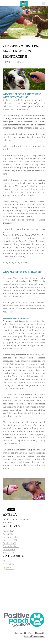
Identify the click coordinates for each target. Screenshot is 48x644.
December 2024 (10, 537)
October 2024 (9, 543)
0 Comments (23, 62)
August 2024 (9, 549)
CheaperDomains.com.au (35, 636)
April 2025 (8, 534)
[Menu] (4, 3)
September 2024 (11, 546)
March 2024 (9, 552)
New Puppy (8, 564)
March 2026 (9, 531)
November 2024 (11, 540)
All (4, 561)
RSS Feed (10, 568)
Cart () (44, 3)
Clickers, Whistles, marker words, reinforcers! (21, 51)
